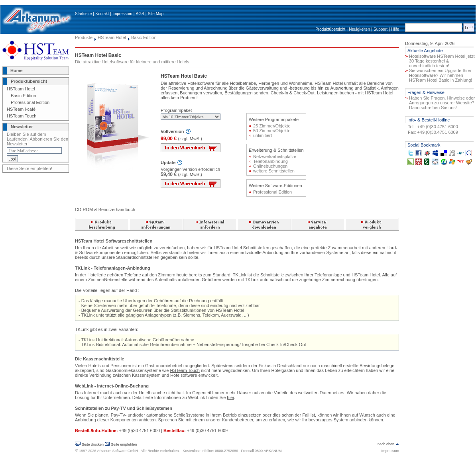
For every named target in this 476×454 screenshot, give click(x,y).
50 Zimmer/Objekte (270, 131)
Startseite (83, 14)
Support (381, 29)
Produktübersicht (330, 29)
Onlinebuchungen (268, 166)
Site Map (156, 14)
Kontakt (102, 14)
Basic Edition (24, 96)
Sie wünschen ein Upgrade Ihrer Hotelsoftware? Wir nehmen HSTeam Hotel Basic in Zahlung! (441, 75)
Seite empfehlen (124, 444)
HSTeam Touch (22, 116)
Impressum (122, 14)
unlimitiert (260, 135)
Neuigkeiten (359, 29)
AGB (140, 14)
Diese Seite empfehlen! (30, 168)
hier (230, 397)
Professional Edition (30, 102)
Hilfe (395, 29)
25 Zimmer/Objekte (270, 126)
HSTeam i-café (21, 109)
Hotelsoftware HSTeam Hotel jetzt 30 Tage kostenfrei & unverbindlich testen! (442, 61)
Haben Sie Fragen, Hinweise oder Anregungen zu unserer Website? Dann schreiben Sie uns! (442, 103)
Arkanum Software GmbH (117, 451)
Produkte (84, 37)
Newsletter (22, 127)
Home (17, 70)
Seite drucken (93, 444)
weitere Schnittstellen (272, 171)
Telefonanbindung (268, 161)
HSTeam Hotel (21, 89)
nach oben (386, 444)
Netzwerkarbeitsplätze (272, 157)
